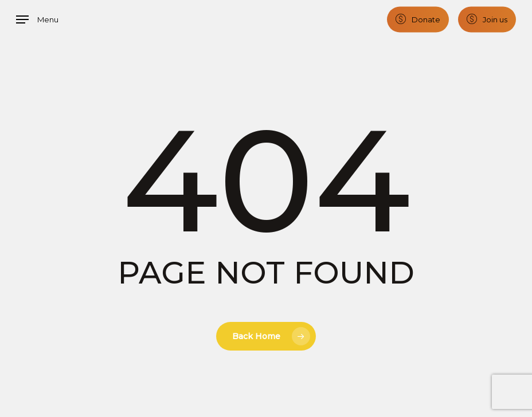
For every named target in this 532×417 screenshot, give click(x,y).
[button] (37, 19)
